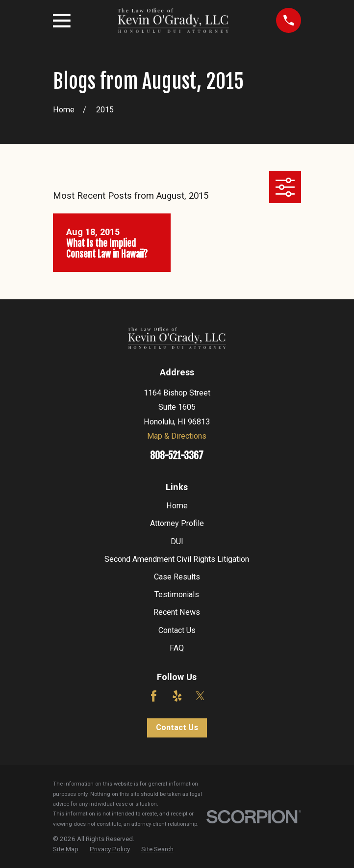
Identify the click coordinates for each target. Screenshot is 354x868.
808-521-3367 (177, 456)
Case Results (177, 577)
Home (177, 506)
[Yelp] (177, 696)
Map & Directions (177, 436)
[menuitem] (66, 849)
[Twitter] (200, 696)
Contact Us (177, 630)
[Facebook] (154, 696)
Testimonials (177, 594)
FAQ (177, 648)
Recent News (177, 612)
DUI (177, 541)
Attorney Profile (177, 523)
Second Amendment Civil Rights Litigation (177, 559)
